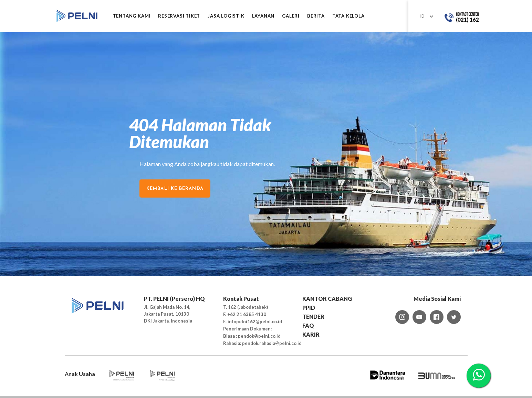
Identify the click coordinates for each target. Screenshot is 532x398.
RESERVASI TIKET (179, 16)
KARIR (311, 334)
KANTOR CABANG (327, 299)
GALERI (291, 16)
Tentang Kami (132, 16)
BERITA (316, 16)
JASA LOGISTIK (226, 16)
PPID (309, 308)
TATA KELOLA (348, 16)
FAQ (308, 325)
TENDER (313, 317)
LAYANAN (263, 16)
